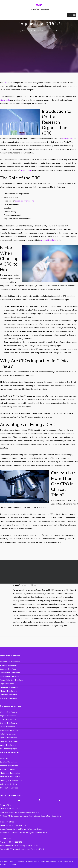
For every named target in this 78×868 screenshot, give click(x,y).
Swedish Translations (9, 741)
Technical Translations (9, 766)
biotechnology (26, 170)
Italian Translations (8, 727)
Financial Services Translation (12, 680)
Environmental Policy (54, 862)
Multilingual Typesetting (10, 773)
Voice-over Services (8, 784)
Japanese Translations (9, 730)
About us (4, 758)
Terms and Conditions (8, 864)
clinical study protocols (25, 201)
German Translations (8, 723)
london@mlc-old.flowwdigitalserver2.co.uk (21, 846)
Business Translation (9, 669)
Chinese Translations (9, 712)
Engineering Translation (10, 676)
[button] (70, 15)
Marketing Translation (9, 687)
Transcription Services (9, 788)
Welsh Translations (8, 745)
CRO (6, 83)
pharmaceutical (67, 139)
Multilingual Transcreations (11, 781)
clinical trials (5, 100)
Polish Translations (8, 734)
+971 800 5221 (13, 809)
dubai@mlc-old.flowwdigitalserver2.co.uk (23, 812)
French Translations (8, 719)
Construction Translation (10, 673)
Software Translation (9, 695)
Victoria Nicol (27, 31)
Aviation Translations (9, 665)
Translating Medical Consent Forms (39, 572)
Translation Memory (8, 769)
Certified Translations (9, 762)
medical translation (49, 240)
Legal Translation (7, 684)
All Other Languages (9, 749)
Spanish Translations (8, 738)
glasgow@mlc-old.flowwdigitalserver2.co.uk (24, 829)
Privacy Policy (68, 862)
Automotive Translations (10, 662)
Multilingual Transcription (10, 777)
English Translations (8, 716)
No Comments (52, 31)
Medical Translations (8, 691)
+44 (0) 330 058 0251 (14, 842)
